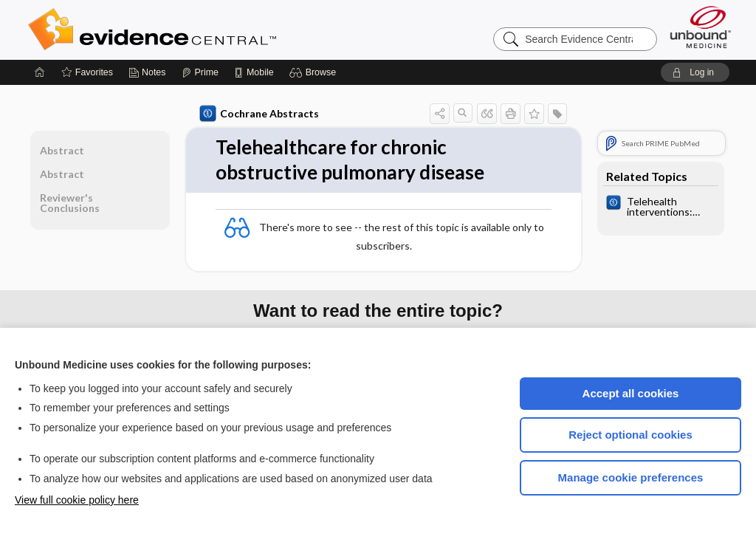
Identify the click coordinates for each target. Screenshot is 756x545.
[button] (315, 72)
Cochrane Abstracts (259, 114)
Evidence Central (211, 30)
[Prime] (200, 72)
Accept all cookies (631, 393)
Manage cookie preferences (631, 477)
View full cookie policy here (77, 500)
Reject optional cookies (630, 435)
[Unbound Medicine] (701, 27)
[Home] (40, 72)
